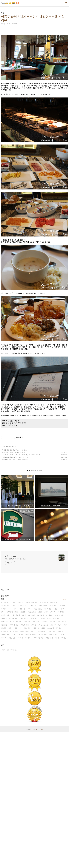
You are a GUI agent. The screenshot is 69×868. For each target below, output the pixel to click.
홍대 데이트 (62, 757)
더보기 (65, 735)
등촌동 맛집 (38, 745)
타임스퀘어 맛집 (13, 748)
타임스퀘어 (15, 767)
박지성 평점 (44, 738)
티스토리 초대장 (31, 770)
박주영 (21, 770)
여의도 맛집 (24, 754)
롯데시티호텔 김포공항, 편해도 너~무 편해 (13, 549)
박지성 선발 (16, 751)
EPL (44, 764)
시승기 (34, 767)
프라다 (53, 748)
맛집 (57, 774)
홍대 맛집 (48, 745)
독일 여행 (41, 751)
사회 (14, 738)
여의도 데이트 (23, 741)
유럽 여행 (52, 767)
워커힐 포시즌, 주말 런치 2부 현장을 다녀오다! (15, 559)
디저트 (63, 745)
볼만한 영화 (6, 751)
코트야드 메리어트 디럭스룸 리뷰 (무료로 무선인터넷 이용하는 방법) (20, 554)
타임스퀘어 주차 (32, 738)
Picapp (4, 754)
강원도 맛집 (32, 748)
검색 (66, 786)
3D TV (53, 761)
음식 (60, 761)
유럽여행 (36, 757)
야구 (16, 764)
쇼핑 (14, 741)
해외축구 (45, 757)
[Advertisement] (34, 48)
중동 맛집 (27, 757)
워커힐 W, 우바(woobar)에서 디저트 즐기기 (14, 556)
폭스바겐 (62, 741)
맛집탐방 (50, 751)
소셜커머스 (43, 767)
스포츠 (19, 757)
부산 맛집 (53, 741)
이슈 (3, 748)
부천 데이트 (25, 767)
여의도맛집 (55, 738)
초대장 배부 (6, 770)
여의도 (4, 764)
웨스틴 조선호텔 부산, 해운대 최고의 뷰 (13, 552)
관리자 (42, 865)
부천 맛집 (50, 774)
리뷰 (49, 754)
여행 (14, 770)
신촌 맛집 (34, 754)
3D (10, 764)
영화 (13, 757)
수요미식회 (13, 745)
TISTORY (35, 865)
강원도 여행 (14, 754)
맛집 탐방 (12, 774)
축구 (30, 745)
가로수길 (36, 764)
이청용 (53, 757)
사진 (56, 745)
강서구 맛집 (6, 741)
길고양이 (27, 764)
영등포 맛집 (25, 761)
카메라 (21, 774)
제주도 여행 (43, 741)
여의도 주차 (54, 770)
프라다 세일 (14, 761)
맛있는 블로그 (10, 655)
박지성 (34, 761)
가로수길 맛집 (39, 774)
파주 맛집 (22, 745)
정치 (47, 748)
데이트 (4, 745)
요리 (66, 761)
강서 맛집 (33, 741)
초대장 (23, 748)
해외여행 (57, 754)
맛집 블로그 (6, 738)
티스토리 (32, 751)
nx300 (4, 774)
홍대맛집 (21, 738)
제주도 (63, 770)
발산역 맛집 (43, 770)
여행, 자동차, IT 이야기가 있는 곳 (15, 658)
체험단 (64, 774)
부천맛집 (61, 748)
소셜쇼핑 (51, 764)
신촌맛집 (5, 761)
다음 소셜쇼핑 (44, 761)
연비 (24, 751)
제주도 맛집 (62, 767)
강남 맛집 (5, 757)
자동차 (59, 764)
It (21, 764)
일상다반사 (59, 751)
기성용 (43, 754)
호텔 (4, 545)
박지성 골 (5, 767)
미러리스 (29, 774)
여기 (55, 446)
